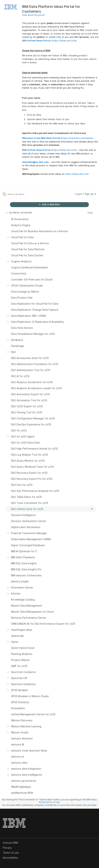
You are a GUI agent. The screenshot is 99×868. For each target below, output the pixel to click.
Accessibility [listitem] (10, 858)
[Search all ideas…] (28, 194)
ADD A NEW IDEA (49, 205)
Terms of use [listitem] (11, 853)
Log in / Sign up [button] (86, 194)
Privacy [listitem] (7, 848)
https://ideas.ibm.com (64, 40)
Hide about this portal (33, 15)
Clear (90, 213)
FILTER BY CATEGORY (19, 213)
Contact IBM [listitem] (10, 843)
